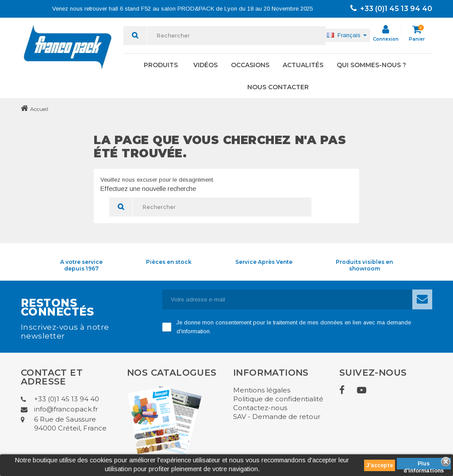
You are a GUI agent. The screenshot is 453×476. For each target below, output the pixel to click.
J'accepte (380, 465)
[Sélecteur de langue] (347, 35)
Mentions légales (262, 390)
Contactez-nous (260, 408)
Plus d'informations (424, 465)
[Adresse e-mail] (288, 299)
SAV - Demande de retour (277, 417)
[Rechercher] (236, 36)
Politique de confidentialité (278, 399)
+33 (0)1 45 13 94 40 (391, 9)
